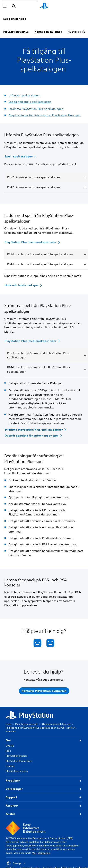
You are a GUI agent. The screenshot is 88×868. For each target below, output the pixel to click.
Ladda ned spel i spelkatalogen (30, 102)
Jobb (8, 751)
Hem (8, 724)
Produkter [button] (44, 781)
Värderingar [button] (44, 789)
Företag (10, 766)
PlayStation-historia (17, 771)
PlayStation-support (26, 724)
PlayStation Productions (19, 761)
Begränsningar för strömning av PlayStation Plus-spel (45, 115)
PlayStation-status (16, 32)
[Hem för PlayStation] (44, 6)
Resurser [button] (44, 806)
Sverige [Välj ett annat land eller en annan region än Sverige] (16, 863)
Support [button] (44, 797)
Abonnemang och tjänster (56, 724)
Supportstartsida (15, 19)
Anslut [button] (44, 814)
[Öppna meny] (5, 6)
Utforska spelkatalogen (24, 95)
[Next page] (84, 32)
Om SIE (10, 746)
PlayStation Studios (17, 756)
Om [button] (44, 740)
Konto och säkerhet (48, 32)
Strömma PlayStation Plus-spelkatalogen (36, 109)
